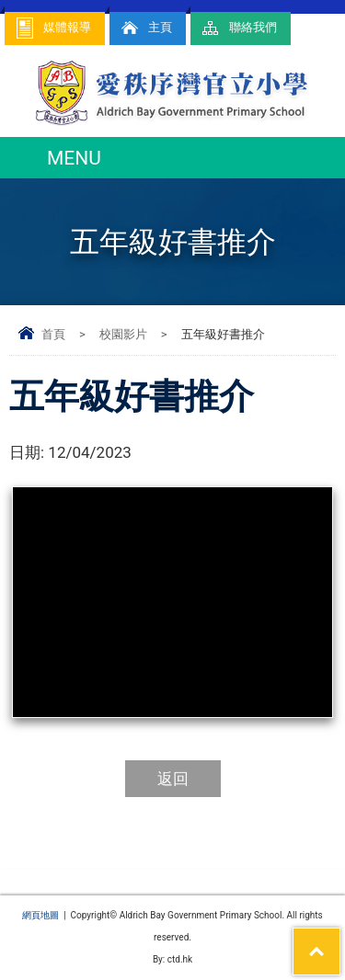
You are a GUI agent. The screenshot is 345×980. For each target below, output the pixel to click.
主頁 (145, 28)
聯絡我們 (238, 28)
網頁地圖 (40, 915)
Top (340, 940)
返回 (173, 779)
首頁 (53, 334)
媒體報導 (52, 28)
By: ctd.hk (172, 959)
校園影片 (123, 334)
